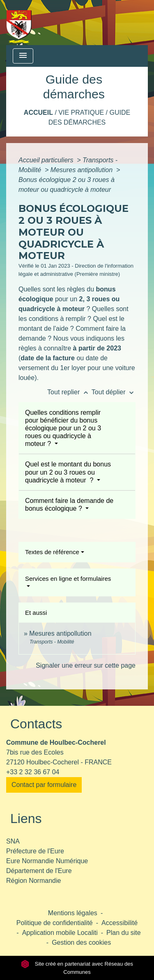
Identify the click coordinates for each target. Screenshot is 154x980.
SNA (13, 841)
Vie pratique (81, 113)
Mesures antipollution (83, 170)
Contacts (36, 724)
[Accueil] (19, 23)
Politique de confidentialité (55, 923)
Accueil (38, 113)
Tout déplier (114, 392)
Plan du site (124, 933)
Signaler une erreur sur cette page (86, 665)
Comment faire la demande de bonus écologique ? (69, 505)
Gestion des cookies (81, 942)
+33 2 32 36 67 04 (33, 772)
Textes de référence (52, 552)
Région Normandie (33, 881)
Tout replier (69, 392)
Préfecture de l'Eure (35, 851)
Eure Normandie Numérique (47, 861)
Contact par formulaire (44, 785)
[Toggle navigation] (23, 56)
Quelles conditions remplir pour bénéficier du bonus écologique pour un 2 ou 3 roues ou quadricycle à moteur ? (63, 428)
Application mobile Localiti (60, 933)
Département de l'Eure (39, 871)
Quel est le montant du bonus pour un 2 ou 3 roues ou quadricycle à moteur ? (68, 472)
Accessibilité (120, 923)
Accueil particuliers (47, 160)
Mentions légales (73, 913)
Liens (26, 819)
